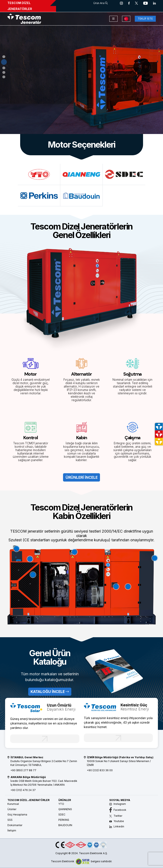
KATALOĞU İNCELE (50, 692)
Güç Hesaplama (17, 815)
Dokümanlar (15, 825)
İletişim (12, 830)
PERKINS (64, 820)
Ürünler (12, 809)
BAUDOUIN (65, 825)
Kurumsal (13, 804)
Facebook (118, 810)
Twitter (116, 816)
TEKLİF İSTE (145, 19)
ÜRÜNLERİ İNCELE (25, 95)
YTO (61, 804)
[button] (4, 58)
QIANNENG (65, 809)
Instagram (118, 804)
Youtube (117, 821)
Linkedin (117, 826)
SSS (10, 820)
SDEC (62, 815)
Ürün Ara (100, 3)
